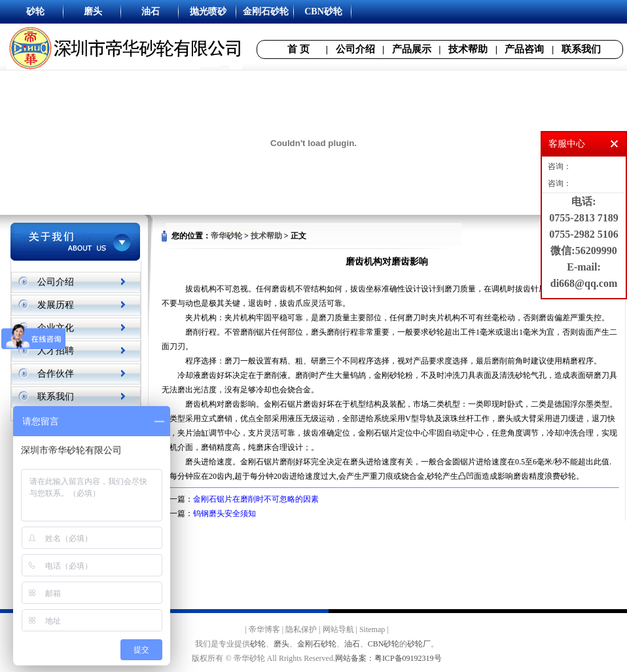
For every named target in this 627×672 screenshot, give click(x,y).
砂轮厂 (419, 644)
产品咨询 (524, 49)
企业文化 (56, 328)
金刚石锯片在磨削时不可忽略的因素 (256, 499)
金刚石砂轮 (317, 644)
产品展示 (412, 49)
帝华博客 (264, 629)
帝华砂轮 (226, 236)
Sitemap (372, 629)
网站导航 (338, 629)
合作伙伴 (56, 374)
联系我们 (581, 49)
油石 (352, 644)
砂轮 (258, 644)
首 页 (298, 49)
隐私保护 (301, 629)
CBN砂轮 (384, 644)
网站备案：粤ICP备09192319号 (388, 658)
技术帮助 (468, 49)
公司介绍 (355, 49)
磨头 (281, 644)
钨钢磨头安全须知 (224, 513)
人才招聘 (56, 351)
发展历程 (56, 305)
